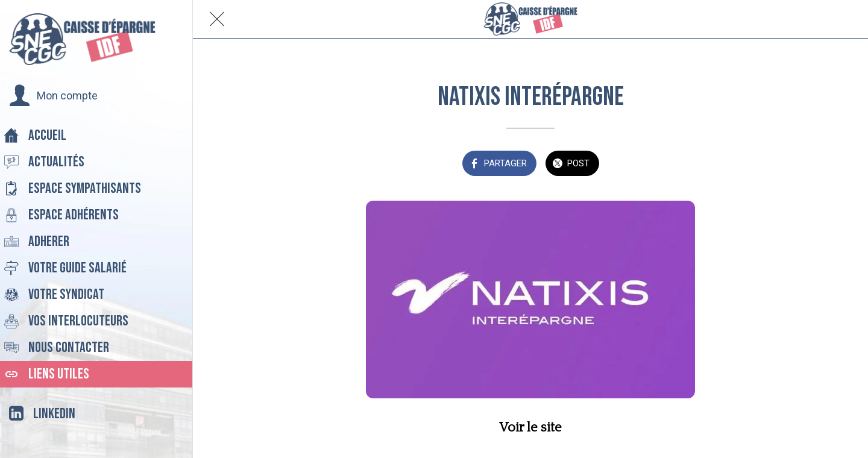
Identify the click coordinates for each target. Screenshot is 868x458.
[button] (53, 96)
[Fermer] (217, 19)
